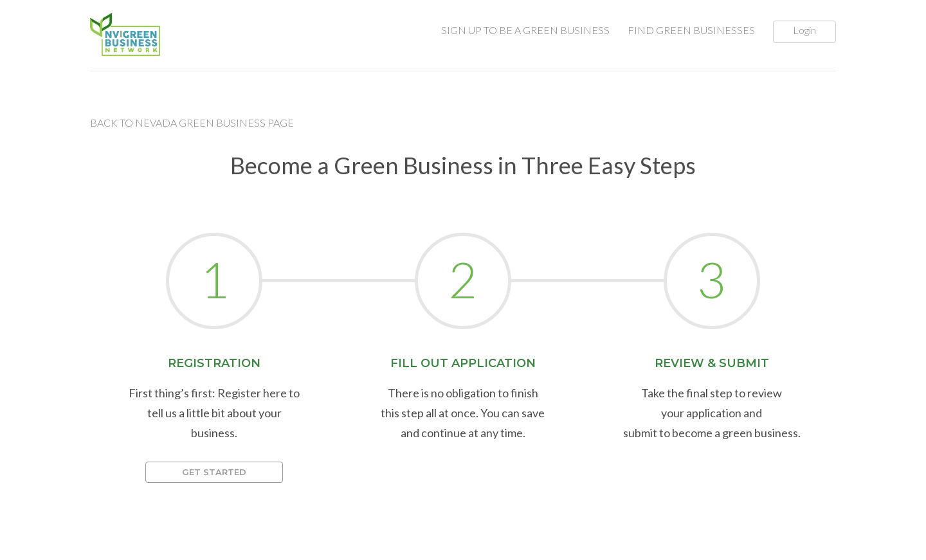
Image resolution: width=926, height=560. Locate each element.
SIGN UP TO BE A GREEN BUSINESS (525, 30)
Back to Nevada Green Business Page (192, 122)
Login (804, 30)
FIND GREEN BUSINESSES (691, 30)
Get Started (214, 472)
